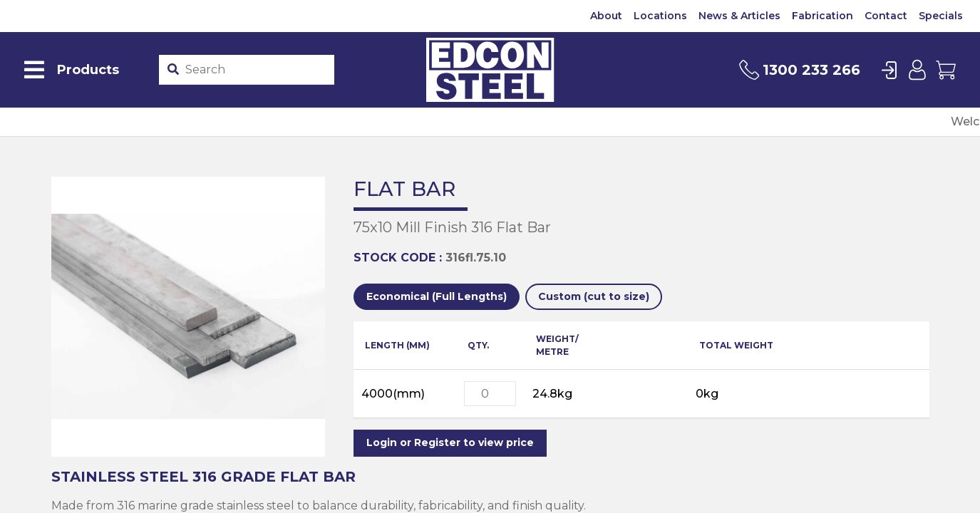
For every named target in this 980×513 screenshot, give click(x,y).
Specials (941, 16)
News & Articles (739, 16)
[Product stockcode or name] (257, 70)
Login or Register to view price (450, 442)
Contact (886, 16)
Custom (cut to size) (594, 296)
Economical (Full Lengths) (437, 296)
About (606, 16)
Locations (660, 16)
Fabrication (822, 16)
